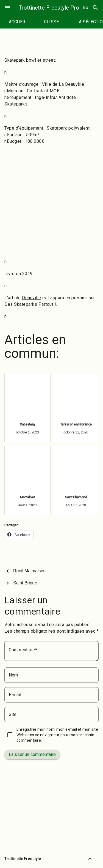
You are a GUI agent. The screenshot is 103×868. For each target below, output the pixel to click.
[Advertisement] (51, 202)
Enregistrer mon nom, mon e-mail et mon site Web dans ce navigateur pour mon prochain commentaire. (57, 735)
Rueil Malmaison (29, 571)
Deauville (32, 298)
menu (8, 8)
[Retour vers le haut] (90, 859)
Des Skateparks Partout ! (30, 304)
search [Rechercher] (95, 8)
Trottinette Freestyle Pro (49, 8)
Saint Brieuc (25, 583)
